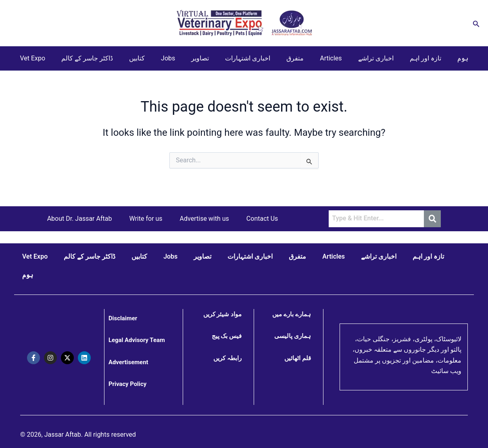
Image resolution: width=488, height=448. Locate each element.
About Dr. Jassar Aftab (80, 217)
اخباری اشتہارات (248, 58)
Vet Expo (49, 58)
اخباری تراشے (366, 58)
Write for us (146, 217)
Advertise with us (204, 217)
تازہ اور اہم (413, 58)
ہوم (447, 58)
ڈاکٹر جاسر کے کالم (100, 58)
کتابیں (147, 58)
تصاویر (203, 58)
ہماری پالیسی (292, 333)
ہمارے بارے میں (291, 311)
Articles (324, 58)
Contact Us (262, 217)
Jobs (174, 58)
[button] (476, 23)
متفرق (292, 58)
